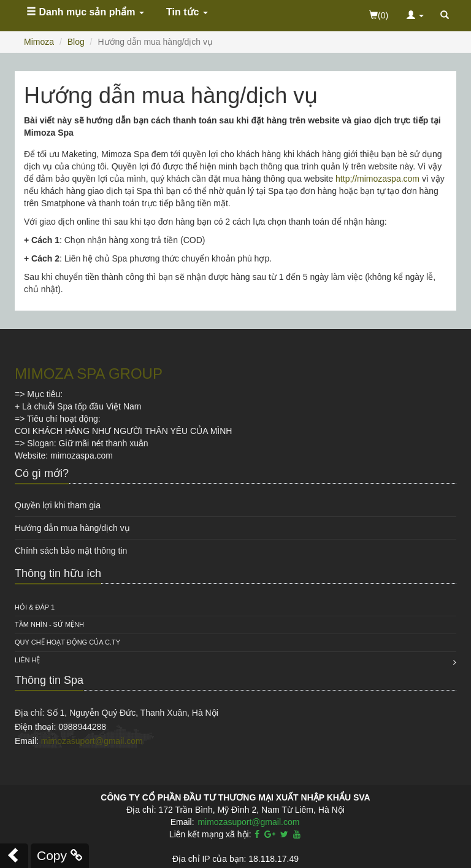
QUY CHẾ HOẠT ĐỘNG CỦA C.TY (67, 642)
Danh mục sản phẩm (85, 12)
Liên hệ (27, 660)
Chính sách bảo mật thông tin (71, 551)
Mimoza (39, 42)
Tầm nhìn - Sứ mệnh (49, 624)
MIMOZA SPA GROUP (89, 374)
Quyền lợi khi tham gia (58, 505)
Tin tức (187, 12)
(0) (379, 15)
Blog (76, 42)
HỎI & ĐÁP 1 (35, 607)
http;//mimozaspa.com (377, 179)
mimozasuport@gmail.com (92, 741)
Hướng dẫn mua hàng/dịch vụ (72, 528)
